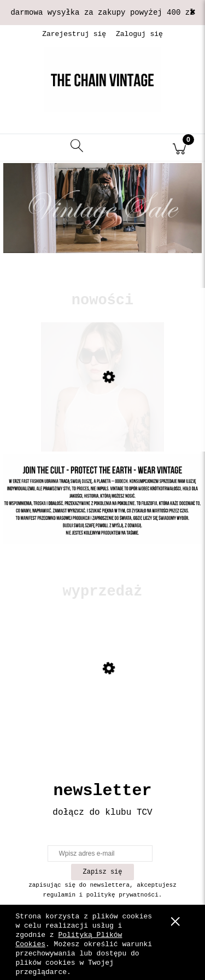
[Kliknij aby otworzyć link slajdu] (102, 208)
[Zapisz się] (102, 872)
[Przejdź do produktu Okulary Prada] (102, 413)
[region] (102, 224)
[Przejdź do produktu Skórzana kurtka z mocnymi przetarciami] (102, 704)
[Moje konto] (128, 149)
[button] (26, 148)
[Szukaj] (77, 148)
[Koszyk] (179, 148)
